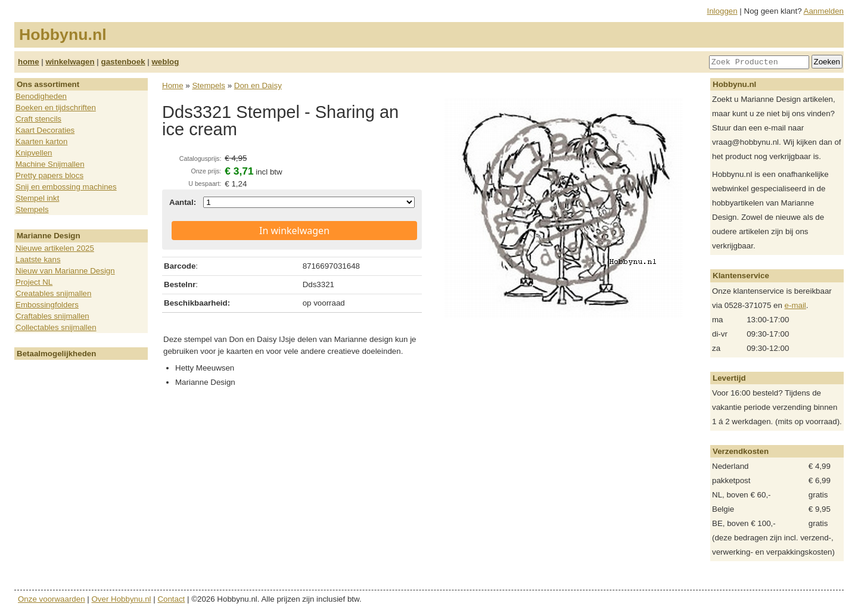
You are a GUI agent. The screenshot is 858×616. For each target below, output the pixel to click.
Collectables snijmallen (56, 327)
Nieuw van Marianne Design (65, 271)
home (29, 62)
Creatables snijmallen (53, 293)
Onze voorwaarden (52, 599)
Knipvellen (34, 153)
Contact (171, 599)
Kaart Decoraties (45, 130)
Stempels (32, 209)
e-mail (795, 305)
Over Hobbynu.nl (122, 599)
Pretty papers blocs (49, 175)
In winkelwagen (294, 231)
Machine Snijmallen (50, 164)
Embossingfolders (47, 305)
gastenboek (123, 62)
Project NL (34, 282)
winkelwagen (70, 62)
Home (173, 85)
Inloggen (722, 11)
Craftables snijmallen (52, 316)
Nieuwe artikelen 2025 (55, 248)
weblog (165, 62)
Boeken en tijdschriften (56, 108)
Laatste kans (38, 259)
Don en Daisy (258, 85)
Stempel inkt (37, 198)
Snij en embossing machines (66, 187)
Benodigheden (41, 96)
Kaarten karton (41, 141)
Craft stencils (38, 119)
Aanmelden (824, 11)
